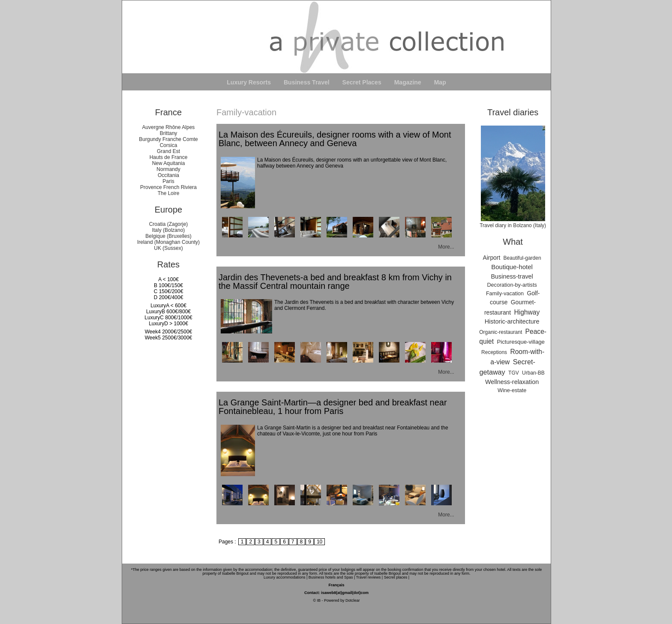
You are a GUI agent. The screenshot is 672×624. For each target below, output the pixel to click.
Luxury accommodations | (285, 577)
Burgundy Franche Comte (168, 139)
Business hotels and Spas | (332, 577)
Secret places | (397, 577)
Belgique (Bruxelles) (168, 236)
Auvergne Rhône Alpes (169, 127)
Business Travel (307, 82)
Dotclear (353, 600)
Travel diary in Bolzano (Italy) (513, 222)
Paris (168, 181)
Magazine (408, 82)
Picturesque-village (520, 342)
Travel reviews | (370, 577)
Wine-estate (512, 390)
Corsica (169, 145)
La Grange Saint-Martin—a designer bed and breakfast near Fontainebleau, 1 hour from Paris (333, 407)
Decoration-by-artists (512, 285)
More (444, 247)
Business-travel (512, 276)
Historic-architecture (512, 321)
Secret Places (362, 82)
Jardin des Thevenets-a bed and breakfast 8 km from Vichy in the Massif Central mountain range (335, 282)
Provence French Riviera (168, 187)
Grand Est (168, 151)
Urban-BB (533, 373)
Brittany (169, 133)
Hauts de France (169, 157)
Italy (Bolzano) (169, 230)
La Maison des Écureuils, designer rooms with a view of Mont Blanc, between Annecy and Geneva (335, 139)
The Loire (169, 193)
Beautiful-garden (522, 258)
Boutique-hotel (512, 267)
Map (440, 82)
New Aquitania (169, 163)
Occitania (168, 175)
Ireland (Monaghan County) (168, 242)
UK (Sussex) (168, 248)
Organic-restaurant (501, 332)
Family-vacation (505, 294)
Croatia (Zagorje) (169, 224)
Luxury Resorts (249, 82)
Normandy (168, 169)
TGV (514, 373)
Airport (492, 258)
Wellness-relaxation (512, 382)
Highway (527, 312)
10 (319, 542)
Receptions (494, 352)
